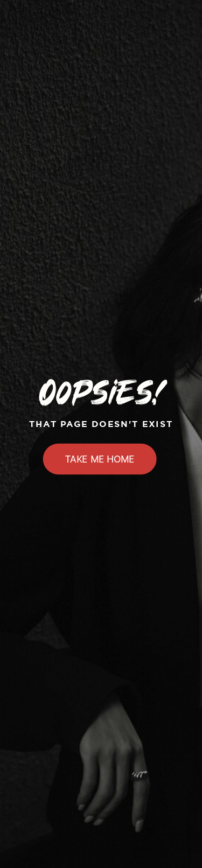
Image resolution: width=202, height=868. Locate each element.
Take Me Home (100, 459)
